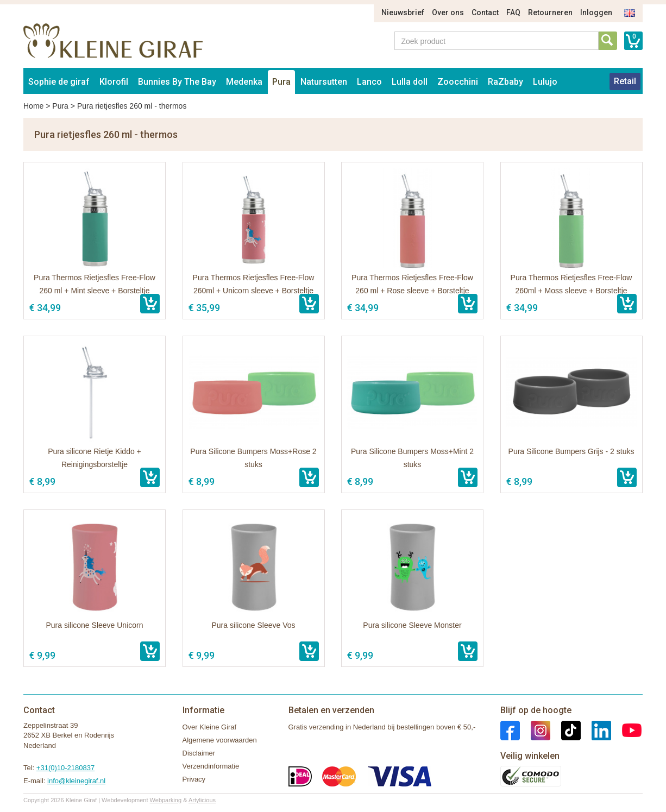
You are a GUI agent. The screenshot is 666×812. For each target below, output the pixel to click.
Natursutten (324, 82)
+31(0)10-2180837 (65, 768)
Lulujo (545, 82)
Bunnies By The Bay (177, 82)
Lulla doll (410, 82)
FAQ (513, 12)
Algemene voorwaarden (220, 740)
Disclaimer (199, 753)
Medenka (244, 82)
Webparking (166, 800)
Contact (485, 12)
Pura (281, 82)
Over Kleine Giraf (210, 727)
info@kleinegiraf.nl (76, 781)
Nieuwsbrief (403, 12)
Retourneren (550, 12)
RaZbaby (505, 82)
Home (33, 106)
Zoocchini (458, 82)
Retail (625, 81)
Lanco (369, 82)
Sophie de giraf (59, 82)
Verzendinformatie (211, 766)
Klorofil (114, 82)
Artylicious (202, 800)
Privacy (194, 779)
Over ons (448, 12)
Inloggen (596, 12)
